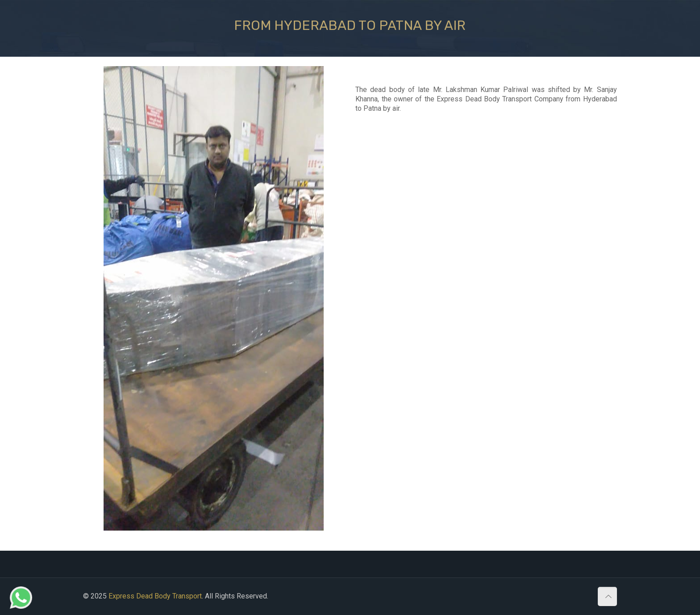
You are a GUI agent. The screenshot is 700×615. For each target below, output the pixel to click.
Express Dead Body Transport (155, 596)
